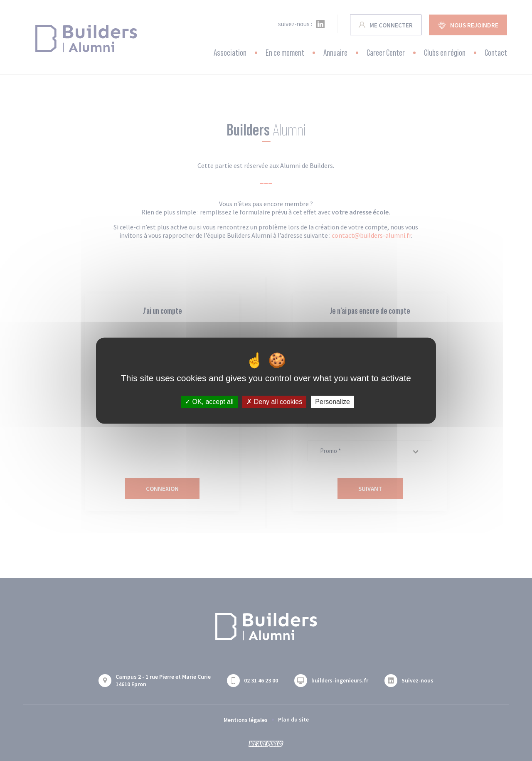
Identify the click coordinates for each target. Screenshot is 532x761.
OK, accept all (209, 402)
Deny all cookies (274, 402)
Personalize (332, 402)
